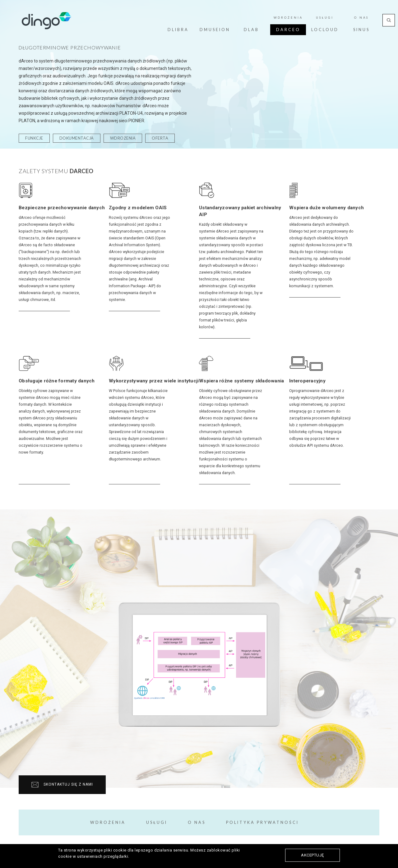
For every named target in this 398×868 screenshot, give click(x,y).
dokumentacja (77, 138)
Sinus (361, 30)
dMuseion (215, 30)
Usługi (325, 18)
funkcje (34, 138)
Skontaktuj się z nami (62, 785)
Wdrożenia (288, 18)
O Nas (361, 18)
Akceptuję (312, 855)
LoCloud (325, 30)
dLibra (178, 30)
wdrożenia (123, 138)
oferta (160, 138)
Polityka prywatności (262, 822)
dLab (251, 30)
